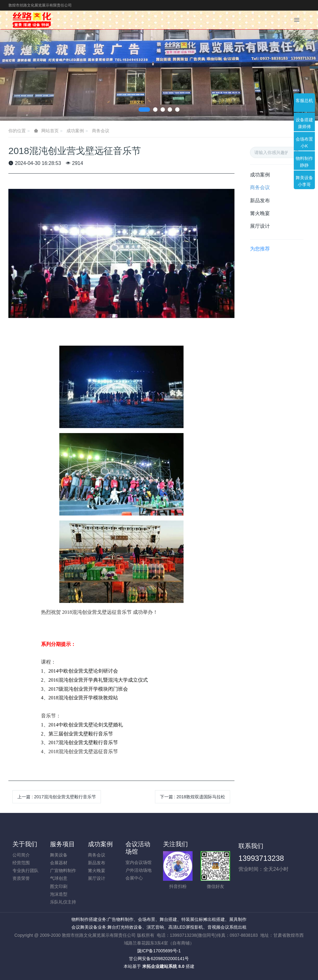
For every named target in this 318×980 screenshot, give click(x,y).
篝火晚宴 (260, 213)
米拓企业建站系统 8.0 (163, 966)
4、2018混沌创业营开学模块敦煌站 (79, 698)
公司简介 (21, 855)
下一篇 (193, 797)
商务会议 (101, 131)
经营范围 (21, 863)
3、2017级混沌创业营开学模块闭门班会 (84, 689)
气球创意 (59, 878)
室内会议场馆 (139, 862)
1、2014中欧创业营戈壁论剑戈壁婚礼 (82, 725)
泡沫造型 (59, 894)
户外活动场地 (139, 870)
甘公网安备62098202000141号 (159, 959)
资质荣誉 (21, 878)
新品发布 (260, 201)
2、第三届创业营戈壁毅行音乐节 (77, 734)
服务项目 (62, 844)
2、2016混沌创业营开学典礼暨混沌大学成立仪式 (94, 680)
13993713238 (261, 858)
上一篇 (57, 797)
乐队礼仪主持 (63, 902)
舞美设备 (59, 855)
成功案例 (75, 131)
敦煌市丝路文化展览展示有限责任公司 (40, 5)
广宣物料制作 (63, 870)
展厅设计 (260, 226)
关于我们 (25, 844)
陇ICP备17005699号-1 (159, 951)
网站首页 (50, 131)
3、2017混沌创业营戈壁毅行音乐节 (79, 742)
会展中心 (134, 878)
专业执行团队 (25, 870)
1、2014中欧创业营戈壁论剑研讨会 (79, 671)
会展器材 (59, 863)
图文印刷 (59, 886)
